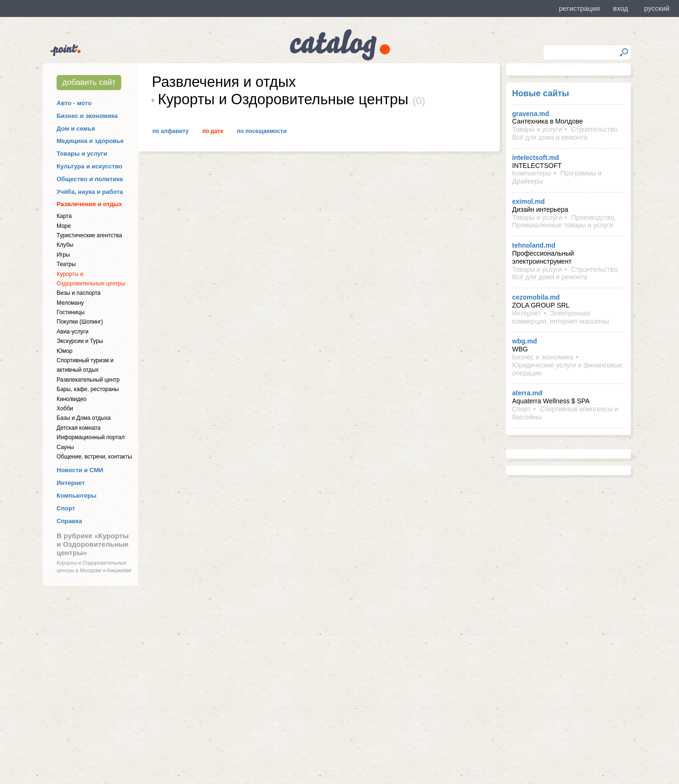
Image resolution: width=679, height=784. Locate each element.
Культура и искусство (89, 166)
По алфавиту (170, 131)
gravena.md (531, 114)
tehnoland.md (534, 245)
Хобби (65, 409)
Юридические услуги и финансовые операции (567, 369)
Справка (69, 521)
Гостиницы (70, 312)
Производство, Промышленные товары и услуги (564, 221)
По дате (213, 131)
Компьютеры (77, 496)
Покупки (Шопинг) (80, 322)
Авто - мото (74, 103)
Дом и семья (76, 129)
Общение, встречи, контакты (94, 457)
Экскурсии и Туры (80, 341)
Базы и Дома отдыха (84, 418)
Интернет (71, 483)
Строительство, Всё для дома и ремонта (566, 133)
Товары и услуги (82, 154)
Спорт (66, 508)
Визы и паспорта (79, 293)
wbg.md (525, 341)
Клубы (65, 245)
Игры (63, 255)
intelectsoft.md (536, 158)
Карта (64, 216)
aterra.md (527, 393)
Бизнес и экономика (87, 116)
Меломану (70, 303)
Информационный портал (91, 437)
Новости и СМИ (80, 470)
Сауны (65, 447)
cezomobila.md (536, 297)
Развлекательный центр (88, 380)
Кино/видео (72, 399)
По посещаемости (262, 131)
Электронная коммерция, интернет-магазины (560, 317)
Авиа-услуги (73, 332)
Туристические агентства (89, 235)
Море (64, 226)
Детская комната (79, 428)
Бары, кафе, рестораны (88, 389)
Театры (66, 264)
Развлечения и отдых (89, 204)
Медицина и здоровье (90, 141)
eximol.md (528, 201)
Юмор (65, 351)
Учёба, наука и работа (90, 192)
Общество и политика (90, 179)
